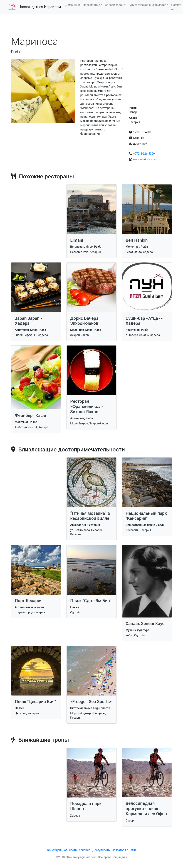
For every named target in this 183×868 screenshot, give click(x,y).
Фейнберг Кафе (30, 415)
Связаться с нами (124, 850)
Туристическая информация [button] (147, 5)
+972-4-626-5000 (144, 154)
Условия (84, 850)
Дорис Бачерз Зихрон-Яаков (84, 321)
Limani (77, 240)
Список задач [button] (114, 5)
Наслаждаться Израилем (40, 7)
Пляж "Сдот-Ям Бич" (91, 601)
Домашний (73, 5)
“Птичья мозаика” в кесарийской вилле (90, 516)
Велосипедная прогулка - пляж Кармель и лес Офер (146, 809)
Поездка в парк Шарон (86, 806)
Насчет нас (176, 7)
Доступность (101, 850)
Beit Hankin (137, 240)
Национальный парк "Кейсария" (146, 516)
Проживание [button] (91, 5)
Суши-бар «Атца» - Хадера (144, 321)
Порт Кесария (29, 601)
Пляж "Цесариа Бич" (35, 702)
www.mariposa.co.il (146, 159)
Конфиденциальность (62, 850)
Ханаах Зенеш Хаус (145, 624)
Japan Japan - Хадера (28, 321)
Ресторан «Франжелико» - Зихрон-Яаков (87, 407)
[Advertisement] (91, 25)
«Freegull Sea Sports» (91, 702)
